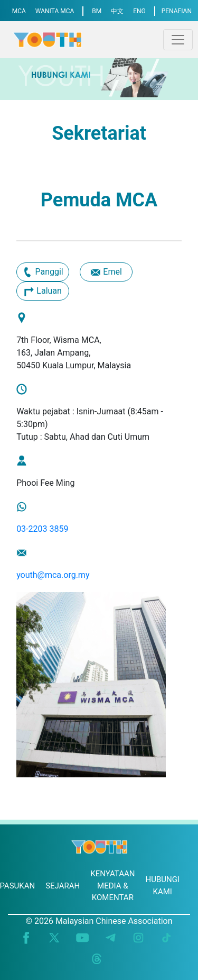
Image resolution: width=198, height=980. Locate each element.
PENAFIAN (177, 11)
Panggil (43, 273)
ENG (139, 11)
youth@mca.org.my (53, 575)
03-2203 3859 (42, 529)
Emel (106, 273)
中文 (117, 11)
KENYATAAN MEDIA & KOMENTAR (112, 886)
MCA (19, 11)
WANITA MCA (55, 11)
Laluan (43, 292)
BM (97, 11)
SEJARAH (63, 886)
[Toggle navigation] (178, 40)
